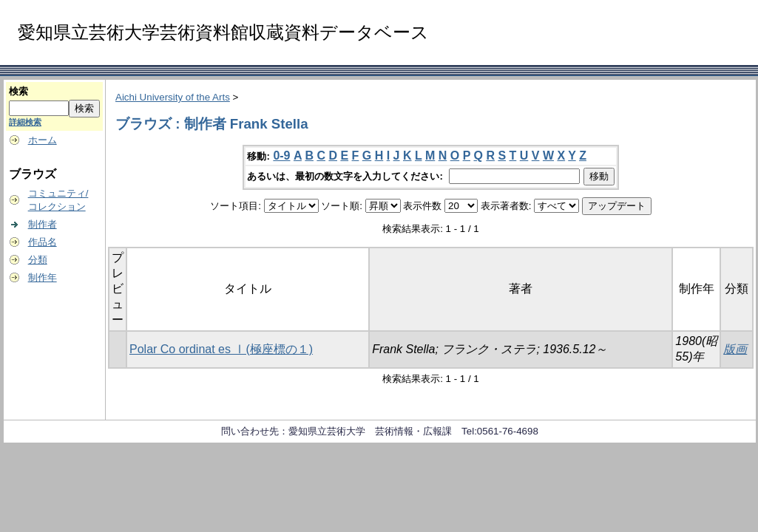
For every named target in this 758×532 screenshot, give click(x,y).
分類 (38, 260)
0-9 (281, 156)
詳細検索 (25, 122)
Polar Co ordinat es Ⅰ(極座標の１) (221, 349)
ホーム (43, 140)
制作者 (43, 224)
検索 (18, 91)
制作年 (43, 277)
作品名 (43, 242)
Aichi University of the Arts (173, 97)
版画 (735, 349)
